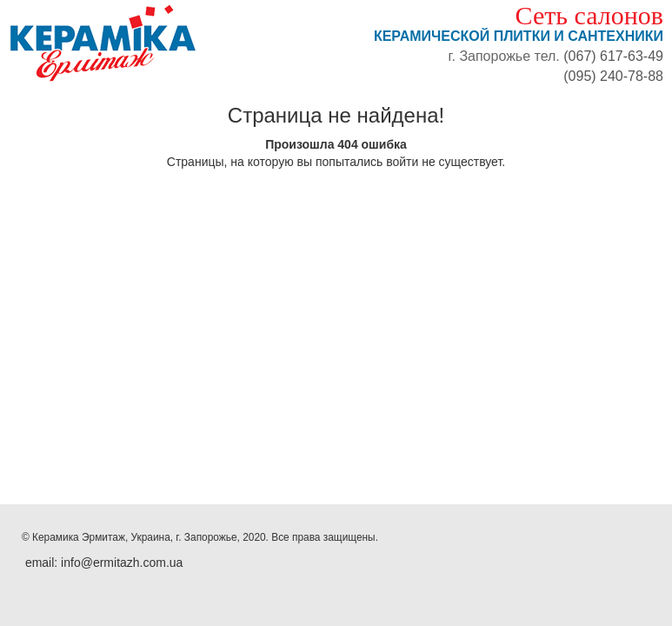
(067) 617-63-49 (613, 56)
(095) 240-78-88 (613, 76)
